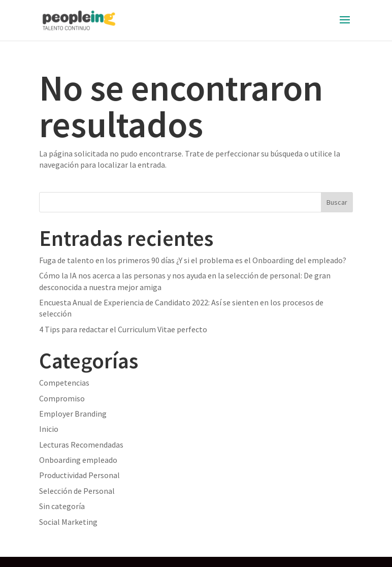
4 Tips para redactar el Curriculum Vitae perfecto (123, 329)
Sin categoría (62, 506)
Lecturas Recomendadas (81, 445)
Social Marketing (68, 522)
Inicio (49, 429)
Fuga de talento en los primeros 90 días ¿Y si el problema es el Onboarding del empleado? (193, 260)
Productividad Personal (79, 475)
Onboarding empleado (78, 460)
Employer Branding (73, 414)
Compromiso (62, 398)
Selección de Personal (77, 491)
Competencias (64, 383)
